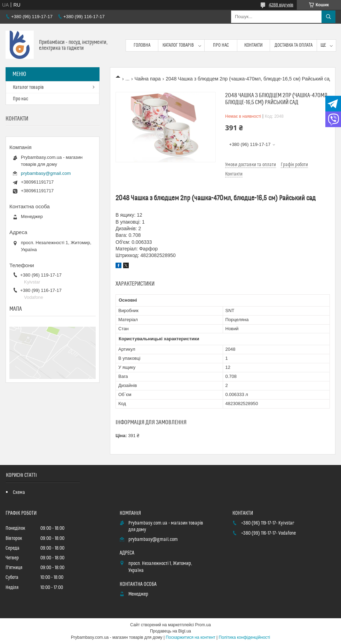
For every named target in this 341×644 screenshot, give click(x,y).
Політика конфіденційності (245, 637)
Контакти (253, 45)
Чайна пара (148, 79)
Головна (142, 45)
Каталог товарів (178, 45)
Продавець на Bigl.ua (170, 631)
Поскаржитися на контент (190, 637)
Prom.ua (203, 625)
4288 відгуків (281, 5)
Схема (19, 492)
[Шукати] (328, 17)
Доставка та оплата (294, 45)
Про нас (221, 45)
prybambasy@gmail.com (46, 173)
